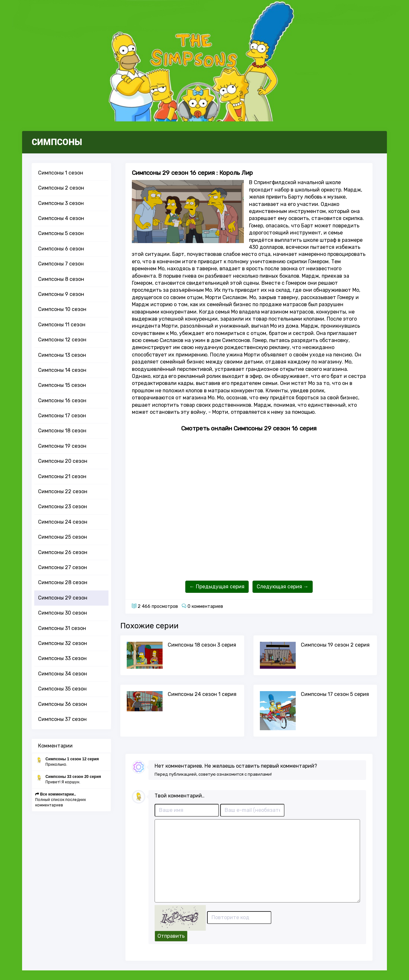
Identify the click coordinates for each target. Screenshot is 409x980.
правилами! (260, 774)
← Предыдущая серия (217, 587)
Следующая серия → (283, 587)
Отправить (171, 936)
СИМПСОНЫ (57, 142)
